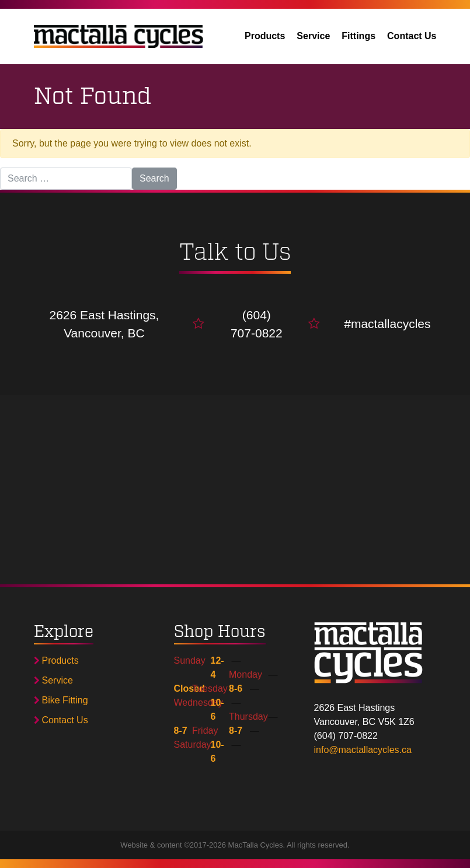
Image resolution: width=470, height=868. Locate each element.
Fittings (358, 36)
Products (265, 36)
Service (313, 36)
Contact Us (412, 36)
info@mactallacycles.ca (363, 750)
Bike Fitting (61, 700)
